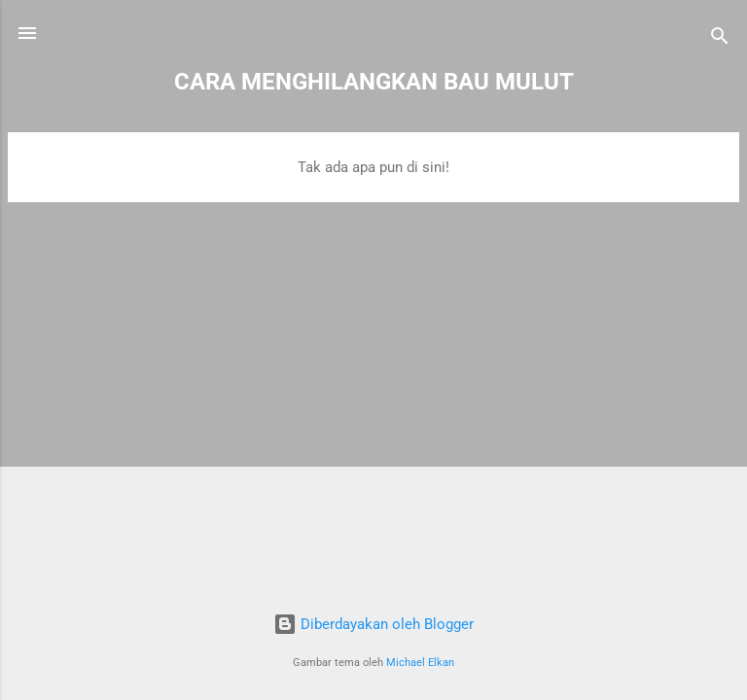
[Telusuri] (720, 39)
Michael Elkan (420, 663)
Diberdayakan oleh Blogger (373, 624)
